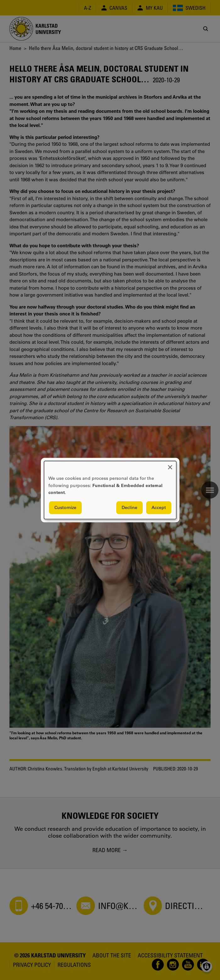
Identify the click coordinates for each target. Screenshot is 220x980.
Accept (159, 507)
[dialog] (110, 490)
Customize (65, 507)
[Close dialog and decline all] (170, 465)
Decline (129, 507)
